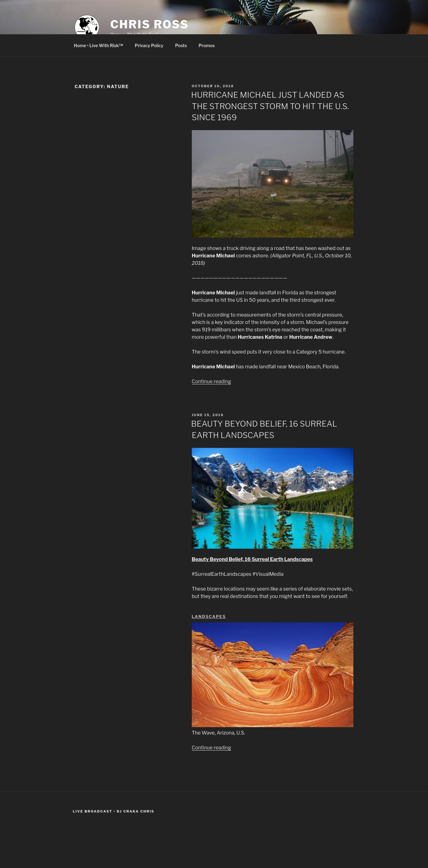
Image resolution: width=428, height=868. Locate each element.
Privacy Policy (149, 45)
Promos (207, 45)
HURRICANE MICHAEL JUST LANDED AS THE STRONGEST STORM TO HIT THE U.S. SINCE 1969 (270, 106)
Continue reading (212, 381)
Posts (181, 45)
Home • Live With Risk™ (99, 45)
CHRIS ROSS (149, 24)
